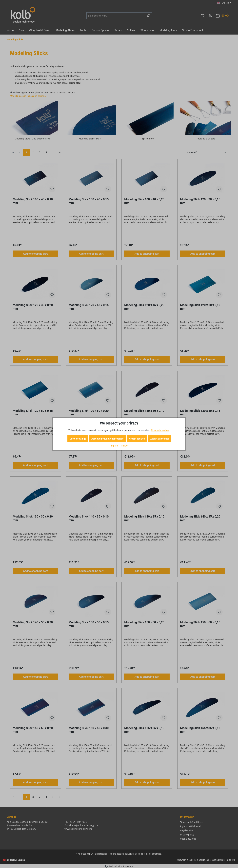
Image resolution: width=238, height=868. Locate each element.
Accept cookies (137, 439)
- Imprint (114, 446)
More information (160, 430)
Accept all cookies (160, 439)
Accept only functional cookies (107, 439)
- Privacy (124, 446)
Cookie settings (78, 439)
